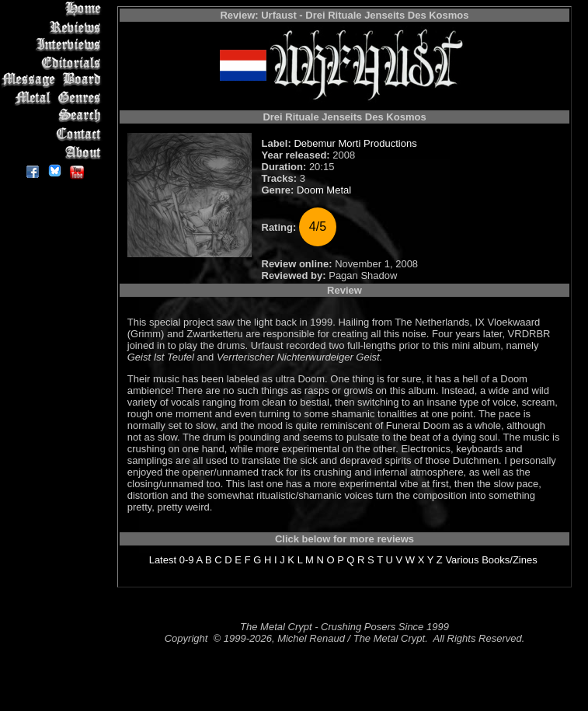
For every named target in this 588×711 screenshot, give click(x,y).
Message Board (54, 80)
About (54, 152)
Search (54, 116)
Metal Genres (54, 98)
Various (462, 560)
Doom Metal (324, 190)
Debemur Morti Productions (355, 143)
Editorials (54, 63)
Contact (54, 134)
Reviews (54, 27)
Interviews (54, 45)
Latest (163, 560)
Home (54, 9)
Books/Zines (510, 560)
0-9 (187, 560)
